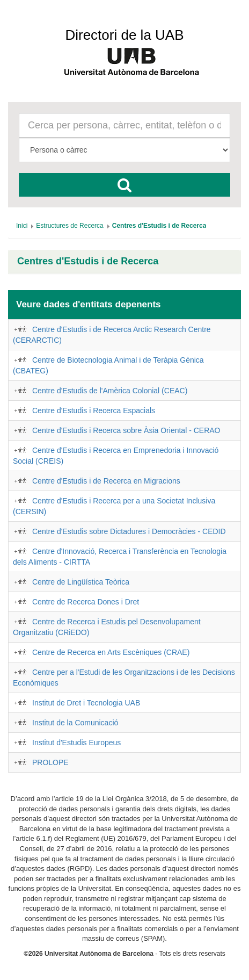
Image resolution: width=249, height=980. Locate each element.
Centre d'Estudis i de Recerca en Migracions (106, 481)
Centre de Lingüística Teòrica (81, 582)
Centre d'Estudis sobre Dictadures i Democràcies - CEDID (129, 531)
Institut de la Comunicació (75, 723)
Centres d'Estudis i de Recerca (88, 261)
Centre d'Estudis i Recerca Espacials (94, 410)
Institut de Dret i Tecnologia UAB (86, 703)
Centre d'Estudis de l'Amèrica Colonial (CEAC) (110, 391)
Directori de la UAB (124, 35)
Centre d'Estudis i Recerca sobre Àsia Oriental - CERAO (126, 430)
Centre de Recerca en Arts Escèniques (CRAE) (111, 652)
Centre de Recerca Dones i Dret (86, 602)
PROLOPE (50, 762)
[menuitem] (22, 226)
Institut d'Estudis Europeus (76, 743)
